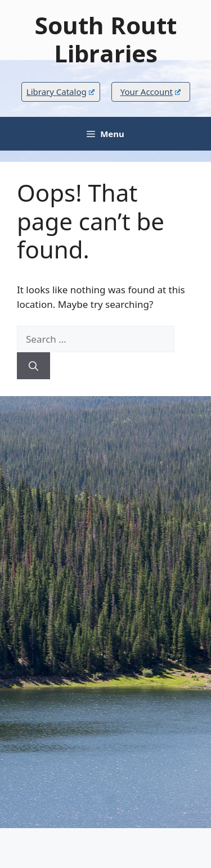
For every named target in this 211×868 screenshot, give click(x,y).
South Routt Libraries (106, 39)
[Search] (33, 366)
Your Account (151, 92)
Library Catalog (60, 92)
